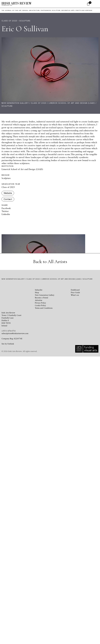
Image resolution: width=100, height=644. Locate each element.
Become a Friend (41, 585)
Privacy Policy (40, 590)
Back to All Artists (50, 549)
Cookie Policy (40, 593)
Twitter (5, 211)
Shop (37, 580)
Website (8, 193)
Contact (8, 199)
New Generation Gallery (15, 103)
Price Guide (75, 580)
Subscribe (39, 577)
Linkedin (6, 214)
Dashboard (75, 577)
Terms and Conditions (44, 595)
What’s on (75, 583)
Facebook (6, 208)
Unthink (11, 631)
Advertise (39, 588)
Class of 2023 (39, 103)
